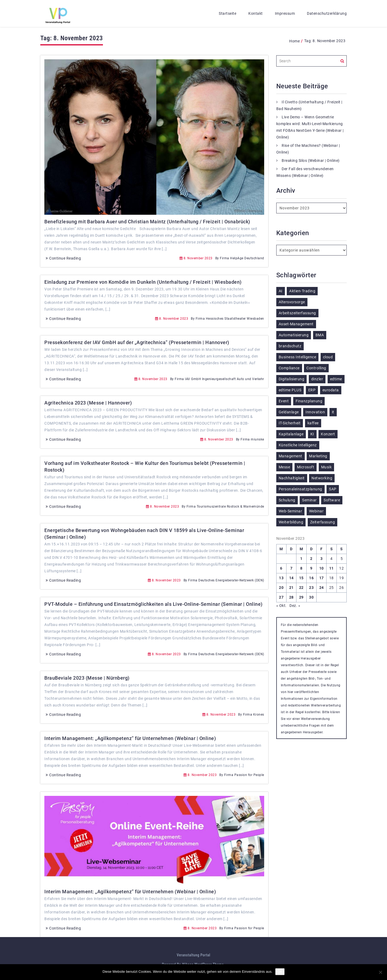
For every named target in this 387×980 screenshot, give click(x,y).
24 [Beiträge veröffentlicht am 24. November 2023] (322, 588)
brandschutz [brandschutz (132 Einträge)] (290, 346)
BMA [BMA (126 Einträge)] (320, 335)
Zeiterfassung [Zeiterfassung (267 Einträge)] (323, 522)
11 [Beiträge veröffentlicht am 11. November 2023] (332, 568)
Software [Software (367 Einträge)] (332, 500)
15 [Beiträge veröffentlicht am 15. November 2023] (301, 578)
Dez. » (295, 606)
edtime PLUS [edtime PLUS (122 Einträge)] (290, 390)
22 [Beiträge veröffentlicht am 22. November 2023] (301, 588)
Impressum (285, 13)
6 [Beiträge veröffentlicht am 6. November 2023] (281, 568)
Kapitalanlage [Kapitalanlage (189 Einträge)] (291, 434)
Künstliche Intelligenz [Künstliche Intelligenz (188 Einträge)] (298, 445)
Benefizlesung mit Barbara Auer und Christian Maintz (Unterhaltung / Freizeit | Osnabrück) (147, 222)
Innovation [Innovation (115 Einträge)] (315, 412)
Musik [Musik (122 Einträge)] (327, 467)
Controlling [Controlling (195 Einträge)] (316, 368)
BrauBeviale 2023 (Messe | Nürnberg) (87, 678)
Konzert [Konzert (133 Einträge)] (328, 434)
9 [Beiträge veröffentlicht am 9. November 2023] (311, 568)
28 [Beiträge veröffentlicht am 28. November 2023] (291, 597)
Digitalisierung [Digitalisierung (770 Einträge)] (292, 379)
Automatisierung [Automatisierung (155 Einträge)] (294, 335)
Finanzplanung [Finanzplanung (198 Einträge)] (309, 401)
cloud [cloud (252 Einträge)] (328, 357)
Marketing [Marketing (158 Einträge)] (318, 456)
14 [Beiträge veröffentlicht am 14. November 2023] (291, 578)
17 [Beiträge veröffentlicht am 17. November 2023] (322, 578)
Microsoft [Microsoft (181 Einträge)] (306, 467)
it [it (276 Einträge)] (333, 412)
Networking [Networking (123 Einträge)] (322, 478)
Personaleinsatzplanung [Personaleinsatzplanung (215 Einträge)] (300, 489)
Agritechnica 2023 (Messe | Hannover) (88, 403)
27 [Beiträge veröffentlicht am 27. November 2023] (281, 597)
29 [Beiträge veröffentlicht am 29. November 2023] (301, 597)
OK (280, 972)
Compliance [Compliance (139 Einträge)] (289, 368)
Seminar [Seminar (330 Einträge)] (309, 500)
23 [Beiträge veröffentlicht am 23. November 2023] (311, 588)
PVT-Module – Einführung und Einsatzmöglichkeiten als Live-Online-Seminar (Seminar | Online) (153, 604)
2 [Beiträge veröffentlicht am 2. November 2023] (311, 559)
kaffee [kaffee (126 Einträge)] (313, 423)
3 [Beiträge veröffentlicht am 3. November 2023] (322, 559)
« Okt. (282, 606)
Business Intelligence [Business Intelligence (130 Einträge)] (298, 357)
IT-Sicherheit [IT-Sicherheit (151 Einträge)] (290, 423)
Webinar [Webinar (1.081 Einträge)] (316, 511)
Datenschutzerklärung (327, 13)
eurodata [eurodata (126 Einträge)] (331, 390)
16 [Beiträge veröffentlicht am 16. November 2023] (311, 578)
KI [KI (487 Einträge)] (312, 434)
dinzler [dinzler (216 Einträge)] (317, 379)
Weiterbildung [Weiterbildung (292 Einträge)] (291, 522)
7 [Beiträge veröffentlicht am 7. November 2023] (291, 568)
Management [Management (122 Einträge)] (291, 456)
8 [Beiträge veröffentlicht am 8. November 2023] (301, 568)
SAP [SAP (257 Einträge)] (333, 489)
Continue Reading (63, 258)
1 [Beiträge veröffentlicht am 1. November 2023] (301, 559)
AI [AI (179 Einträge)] (281, 291)
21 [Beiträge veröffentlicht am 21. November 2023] (291, 588)
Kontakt (256, 13)
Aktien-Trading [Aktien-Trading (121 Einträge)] (302, 291)
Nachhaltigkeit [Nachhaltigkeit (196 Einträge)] (292, 478)
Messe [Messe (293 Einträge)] (284, 467)
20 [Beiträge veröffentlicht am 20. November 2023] (281, 588)
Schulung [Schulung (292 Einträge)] (287, 500)
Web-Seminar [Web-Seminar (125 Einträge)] (291, 511)
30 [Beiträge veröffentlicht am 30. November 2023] (311, 597)
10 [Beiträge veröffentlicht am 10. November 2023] (322, 568)
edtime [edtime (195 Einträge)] (336, 379)
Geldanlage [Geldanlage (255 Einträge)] (289, 412)
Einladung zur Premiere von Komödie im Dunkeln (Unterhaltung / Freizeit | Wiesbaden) (143, 282)
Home (294, 41)
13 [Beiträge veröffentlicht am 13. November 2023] (281, 578)
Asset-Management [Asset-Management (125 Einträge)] (296, 324)
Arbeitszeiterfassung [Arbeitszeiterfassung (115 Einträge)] (297, 313)
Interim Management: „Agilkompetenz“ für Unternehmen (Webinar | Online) (130, 738)
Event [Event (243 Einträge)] (284, 401)
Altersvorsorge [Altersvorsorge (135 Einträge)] (292, 302)
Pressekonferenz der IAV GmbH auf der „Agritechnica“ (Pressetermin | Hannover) (137, 342)
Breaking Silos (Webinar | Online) (311, 161)
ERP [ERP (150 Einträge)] (312, 390)
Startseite (227, 13)
